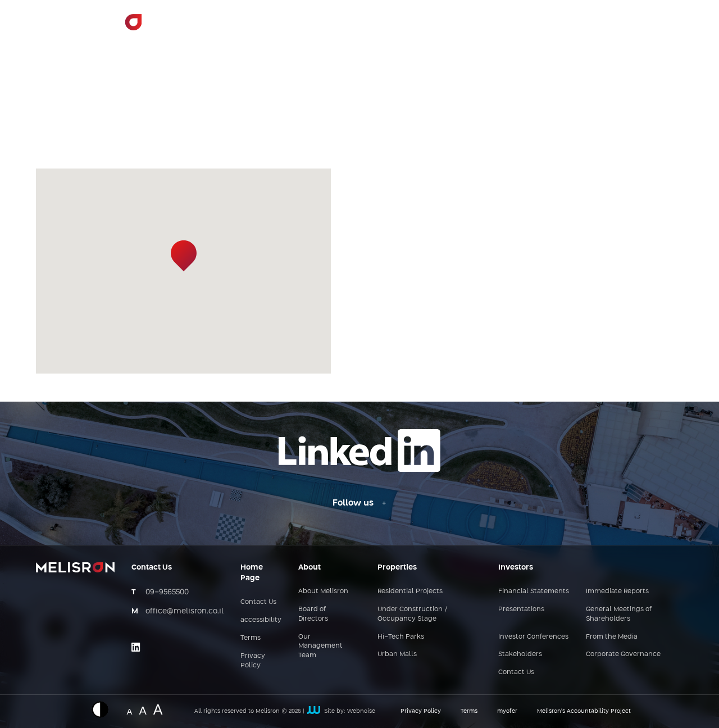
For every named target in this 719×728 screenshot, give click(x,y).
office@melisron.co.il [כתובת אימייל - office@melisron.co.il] (185, 611)
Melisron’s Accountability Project (584, 711)
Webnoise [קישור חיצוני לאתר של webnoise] (361, 711)
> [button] (370, 28)
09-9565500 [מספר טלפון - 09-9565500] (167, 592)
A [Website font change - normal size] (129, 711)
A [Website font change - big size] (158, 708)
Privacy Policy (253, 661)
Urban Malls (397, 654)
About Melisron (335, 28)
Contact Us (596, 28)
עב (667, 28)
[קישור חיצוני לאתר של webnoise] (314, 711)
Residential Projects (410, 591)
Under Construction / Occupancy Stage (413, 614)
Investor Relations (514, 28)
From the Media (612, 637)
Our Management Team (320, 647)
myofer (507, 711)
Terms (251, 638)
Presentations (521, 609)
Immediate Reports (617, 591)
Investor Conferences (533, 637)
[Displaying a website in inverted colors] (106, 709)
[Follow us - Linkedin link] (359, 503)
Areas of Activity (422, 28)
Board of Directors (313, 614)
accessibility (261, 620)
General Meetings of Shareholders (619, 614)
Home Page (263, 28)
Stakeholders (520, 654)
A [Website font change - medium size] (142, 709)
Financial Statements (534, 591)
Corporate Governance (623, 654)
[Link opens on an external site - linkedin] (136, 647)
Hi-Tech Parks (401, 637)
